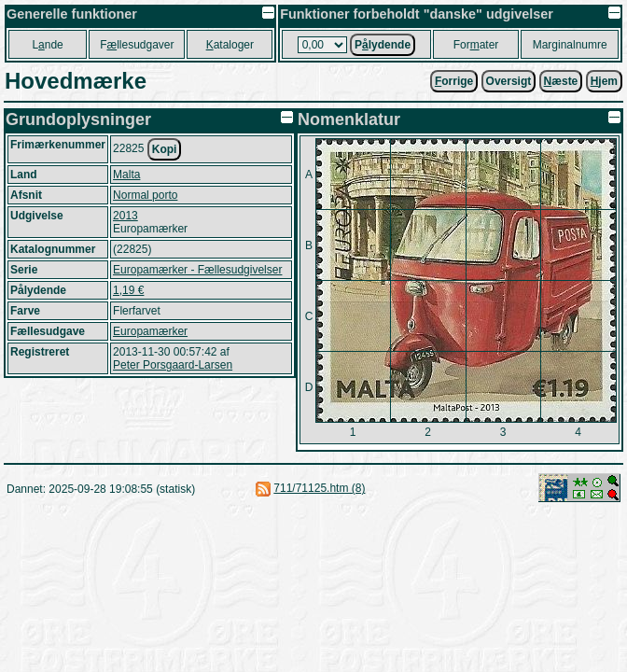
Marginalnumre (570, 45)
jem (604, 81)
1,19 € (128, 290)
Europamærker (150, 331)
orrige (454, 81)
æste (561, 81)
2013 (125, 216)
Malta (126, 175)
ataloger (230, 45)
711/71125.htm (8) (319, 488)
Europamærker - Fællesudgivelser (197, 270)
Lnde (47, 45)
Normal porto (145, 195)
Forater (476, 45)
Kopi (165, 149)
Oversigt (509, 81)
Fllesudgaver (137, 45)
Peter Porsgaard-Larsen (173, 365)
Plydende (383, 45)
